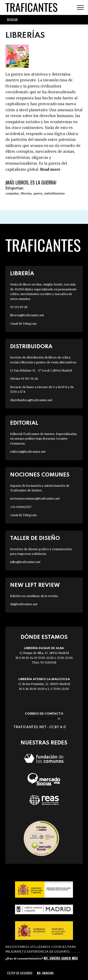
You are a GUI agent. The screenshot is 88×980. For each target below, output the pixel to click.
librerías (26, 193)
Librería (22, 274)
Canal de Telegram (23, 324)
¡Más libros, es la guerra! (31, 182)
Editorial (24, 423)
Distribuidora (31, 347)
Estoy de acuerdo (20, 973)
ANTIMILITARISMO (54, 193)
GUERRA (38, 193)
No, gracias (45, 973)
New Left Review (35, 585)
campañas (12, 193)
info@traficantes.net (44, 718)
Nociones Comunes (40, 475)
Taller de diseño (35, 538)
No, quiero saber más (61, 958)
